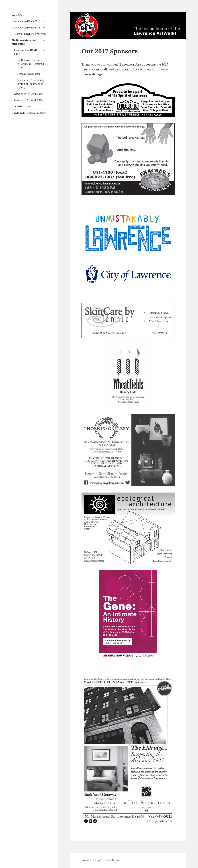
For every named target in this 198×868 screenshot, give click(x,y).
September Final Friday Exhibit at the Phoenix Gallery (31, 84)
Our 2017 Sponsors (28, 74)
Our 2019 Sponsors (23, 106)
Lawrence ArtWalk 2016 (28, 94)
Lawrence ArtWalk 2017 (26, 52)
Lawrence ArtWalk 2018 (26, 28)
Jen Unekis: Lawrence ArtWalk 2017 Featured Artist (30, 64)
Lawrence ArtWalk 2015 (28, 100)
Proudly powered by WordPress (100, 860)
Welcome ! (18, 15)
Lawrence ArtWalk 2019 (26, 21)
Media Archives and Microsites (24, 42)
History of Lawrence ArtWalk (29, 34)
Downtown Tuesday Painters (29, 113)
